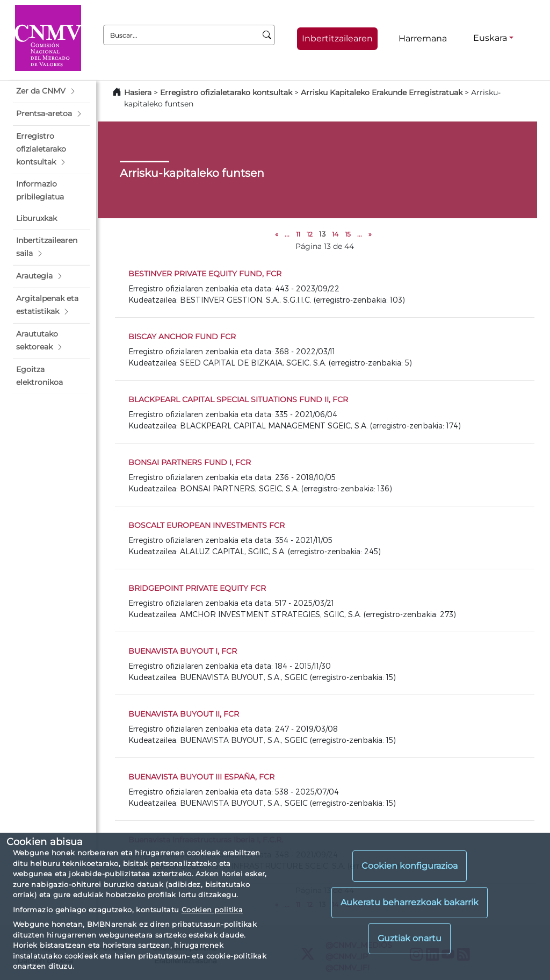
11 (298, 234)
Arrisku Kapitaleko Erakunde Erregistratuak (382, 92)
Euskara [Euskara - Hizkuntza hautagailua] (490, 38)
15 (348, 234)
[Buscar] (267, 35)
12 (310, 234)
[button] (51, 91)
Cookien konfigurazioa (410, 866)
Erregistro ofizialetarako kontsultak (226, 92)
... (287, 234)
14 (335, 234)
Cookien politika (212, 910)
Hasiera (138, 92)
